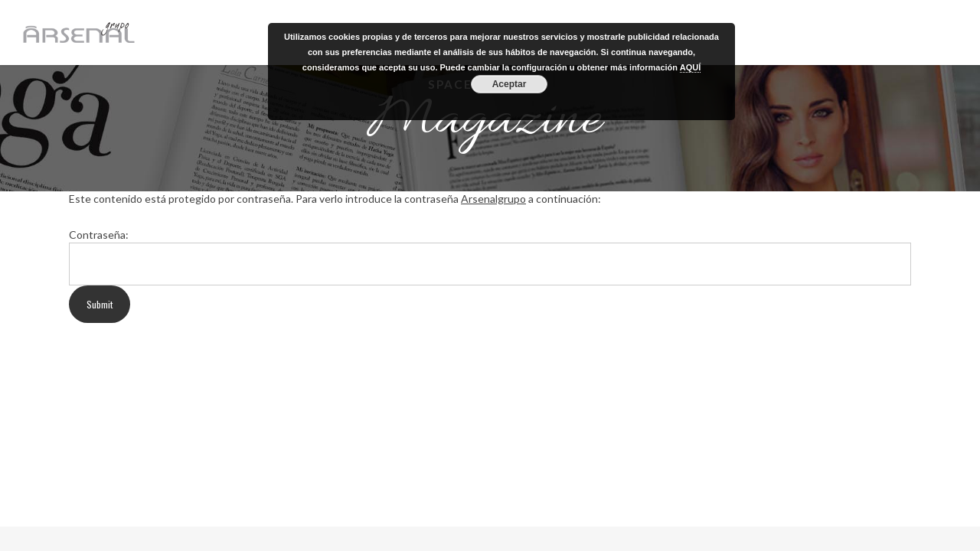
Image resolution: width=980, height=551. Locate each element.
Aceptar (510, 84)
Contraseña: (99, 235)
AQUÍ (691, 67)
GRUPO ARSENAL (793, 32)
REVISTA (867, 32)
